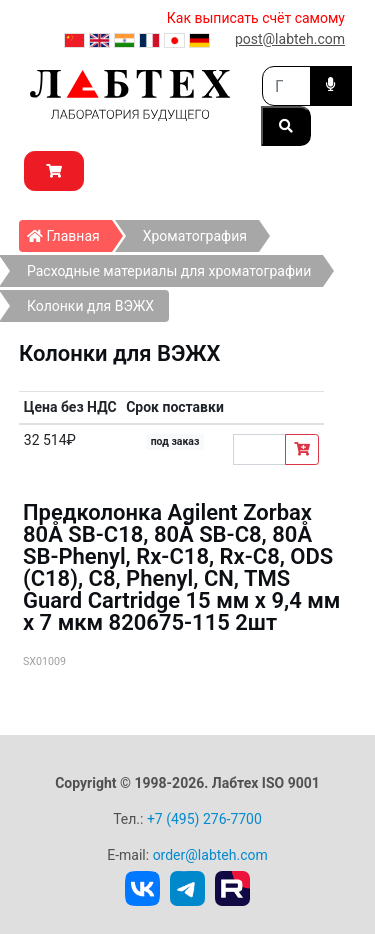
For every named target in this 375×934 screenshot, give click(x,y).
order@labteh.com (210, 855)
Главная (69, 232)
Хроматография (195, 236)
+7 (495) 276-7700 (204, 819)
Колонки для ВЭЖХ (90, 306)
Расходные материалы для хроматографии (169, 271)
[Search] (286, 86)
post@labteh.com (290, 39)
